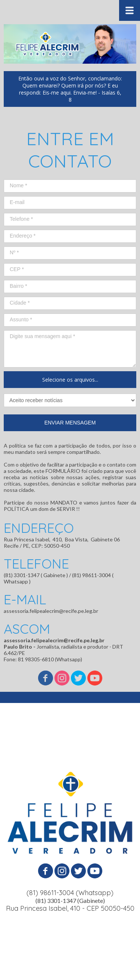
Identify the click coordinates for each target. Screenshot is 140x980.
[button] (70, 89)
